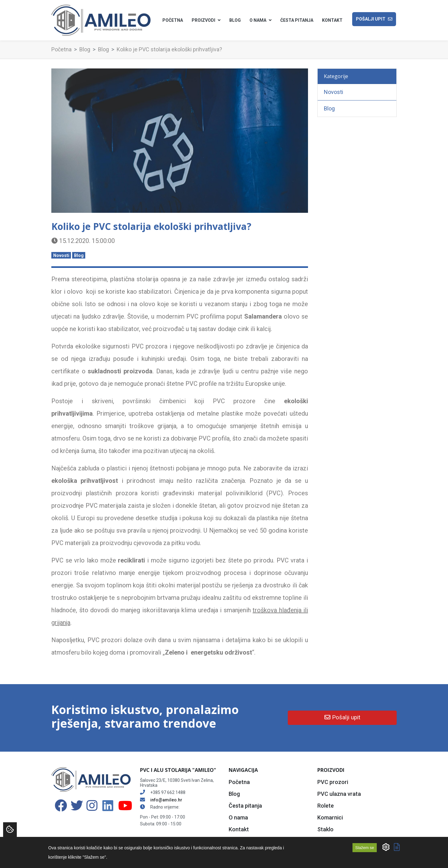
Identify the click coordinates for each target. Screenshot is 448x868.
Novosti (61, 255)
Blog (235, 20)
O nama (238, 817)
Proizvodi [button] (206, 20)
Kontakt (332, 20)
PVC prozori (333, 782)
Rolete (326, 806)
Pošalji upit (374, 19)
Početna (173, 20)
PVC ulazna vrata (339, 794)
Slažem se (365, 848)
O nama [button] (261, 20)
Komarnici (330, 817)
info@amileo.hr (166, 800)
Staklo (325, 829)
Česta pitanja (297, 20)
